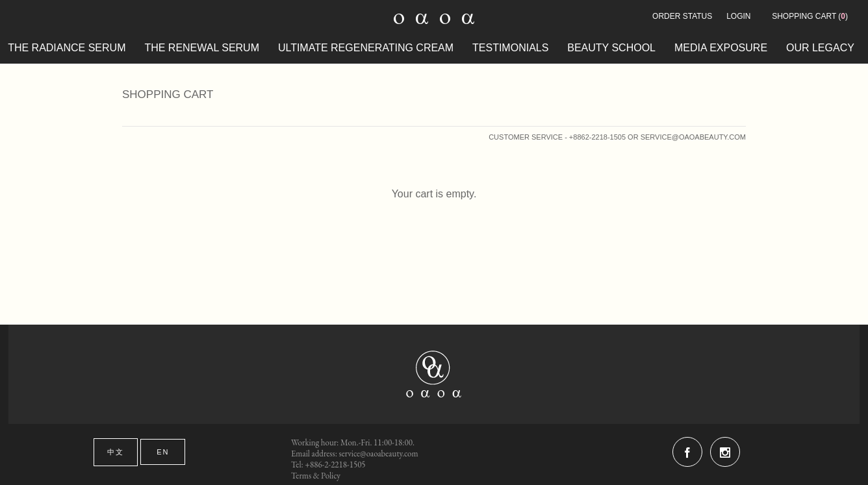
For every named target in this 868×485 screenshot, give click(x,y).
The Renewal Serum (202, 48)
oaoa (434, 374)
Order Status (682, 16)
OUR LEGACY (820, 48)
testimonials (510, 48)
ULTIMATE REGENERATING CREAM (366, 48)
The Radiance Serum (67, 48)
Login (738, 16)
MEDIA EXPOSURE (721, 48)
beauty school (611, 48)
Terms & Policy (316, 476)
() (810, 16)
